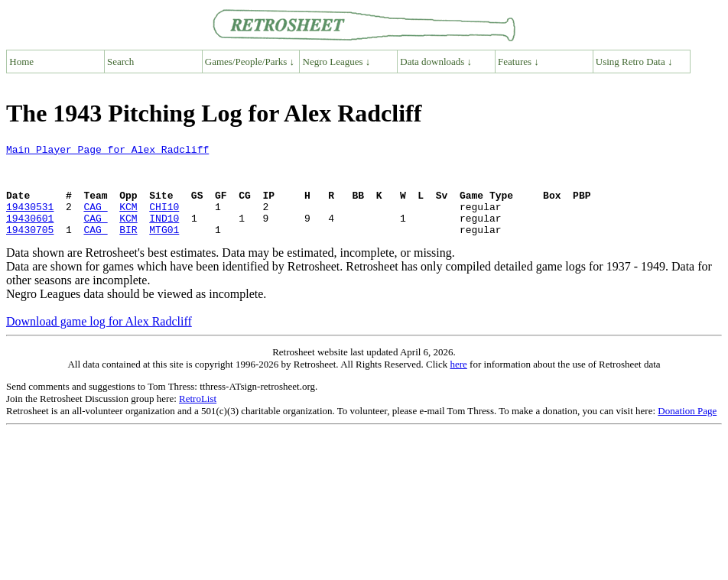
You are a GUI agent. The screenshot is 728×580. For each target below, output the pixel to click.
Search (120, 62)
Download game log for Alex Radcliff (99, 340)
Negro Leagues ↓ (337, 62)
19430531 (30, 220)
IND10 (164, 234)
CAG (95, 220)
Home (21, 62)
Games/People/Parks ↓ (250, 62)
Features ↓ (518, 62)
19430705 (30, 248)
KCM (128, 220)
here (458, 382)
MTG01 (164, 248)
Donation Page (687, 429)
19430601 (30, 234)
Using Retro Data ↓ (634, 62)
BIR (128, 248)
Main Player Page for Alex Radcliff (107, 151)
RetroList (198, 417)
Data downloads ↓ (436, 62)
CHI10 (164, 220)
